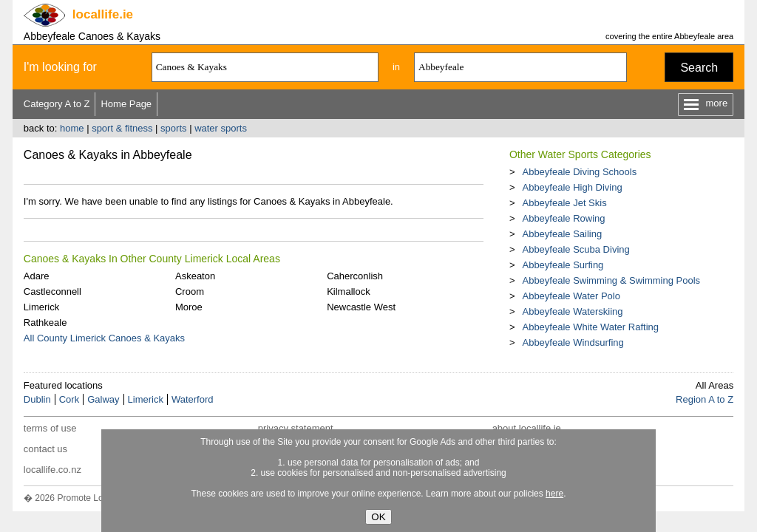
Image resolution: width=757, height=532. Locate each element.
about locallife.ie (527, 428)
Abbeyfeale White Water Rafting (590, 327)
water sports (221, 128)
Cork (69, 399)
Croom (190, 291)
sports (173, 128)
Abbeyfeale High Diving (572, 187)
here (554, 494)
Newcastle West (361, 307)
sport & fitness (122, 128)
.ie (103, 14)
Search (699, 68)
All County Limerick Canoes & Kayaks (104, 338)
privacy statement (296, 428)
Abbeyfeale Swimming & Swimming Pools (611, 280)
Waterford (193, 399)
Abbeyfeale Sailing (562, 234)
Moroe (189, 307)
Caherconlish (355, 276)
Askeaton (195, 276)
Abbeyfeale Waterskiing (572, 311)
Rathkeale (45, 323)
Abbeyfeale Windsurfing (573, 342)
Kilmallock (349, 291)
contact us (45, 449)
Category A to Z (57, 104)
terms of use (50, 428)
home (72, 128)
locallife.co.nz (52, 470)
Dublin (37, 399)
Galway (103, 399)
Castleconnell (52, 291)
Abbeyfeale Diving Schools (579, 172)
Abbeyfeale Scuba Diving (576, 249)
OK (378, 517)
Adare (37, 276)
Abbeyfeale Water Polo (571, 296)
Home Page (126, 104)
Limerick (41, 307)
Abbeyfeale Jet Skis (564, 203)
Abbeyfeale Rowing (563, 218)
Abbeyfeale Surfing (563, 265)
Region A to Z (705, 399)
